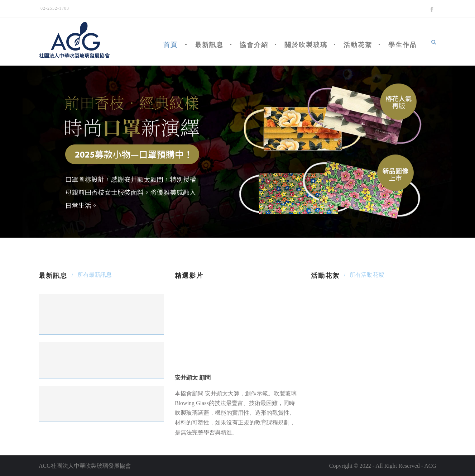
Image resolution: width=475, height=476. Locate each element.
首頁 (171, 45)
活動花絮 (358, 45)
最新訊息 (209, 45)
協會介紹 (254, 45)
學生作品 (403, 45)
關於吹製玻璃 (306, 45)
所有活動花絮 (367, 275)
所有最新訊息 (95, 275)
